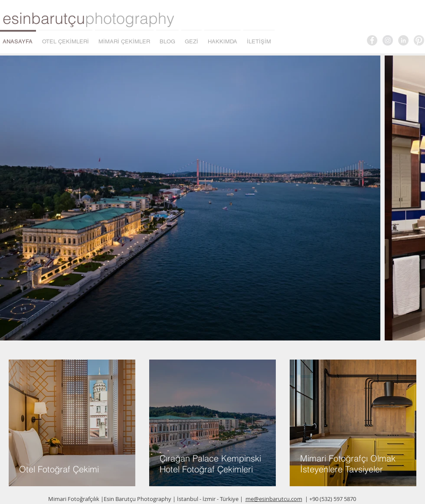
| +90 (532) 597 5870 (330, 499)
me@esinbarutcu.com (274, 499)
